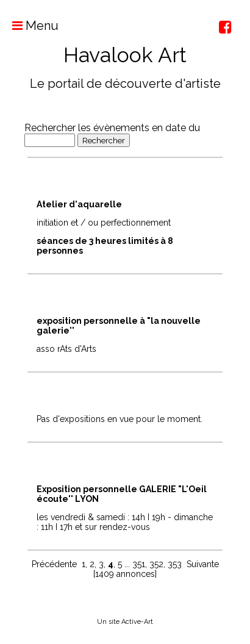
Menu (29, 26)
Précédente (54, 564)
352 (156, 564)
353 (175, 564)
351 (139, 564)
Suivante (203, 564)
